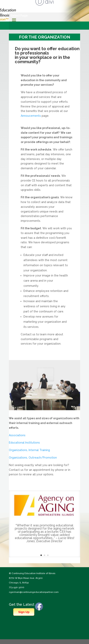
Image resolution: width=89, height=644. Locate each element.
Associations (17, 435)
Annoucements (31, 116)
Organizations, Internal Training (29, 450)
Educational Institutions (24, 443)
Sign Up (24, 612)
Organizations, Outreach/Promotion (33, 458)
